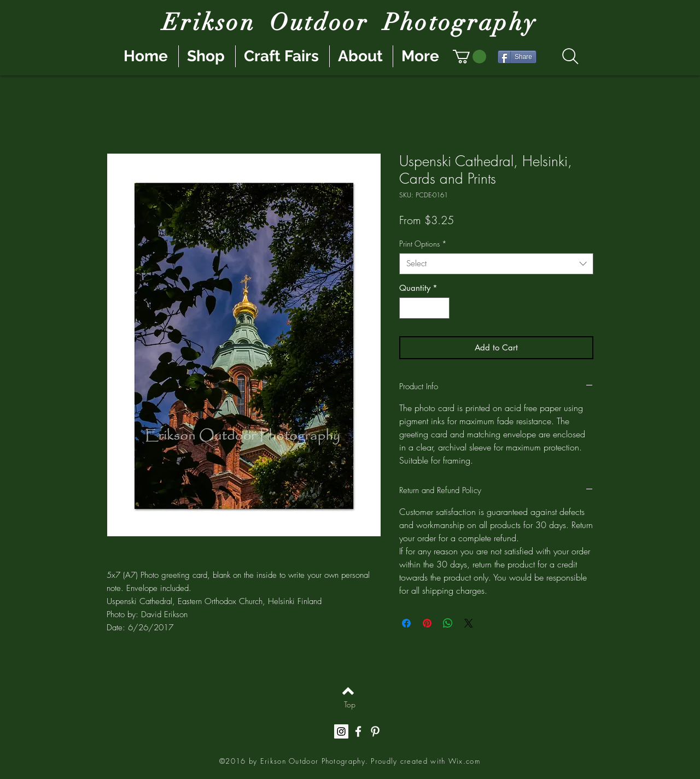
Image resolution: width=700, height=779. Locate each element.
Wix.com (464, 761)
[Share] (517, 57)
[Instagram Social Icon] (341, 731)
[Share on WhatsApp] (448, 623)
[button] (469, 57)
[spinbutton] (425, 308)
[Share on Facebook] (406, 623)
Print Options (423, 244)
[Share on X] (469, 623)
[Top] (350, 704)
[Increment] (441, 308)
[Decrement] (408, 308)
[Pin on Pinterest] (427, 623)
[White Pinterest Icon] (375, 731)
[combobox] (496, 264)
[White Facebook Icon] (358, 731)
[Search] (570, 56)
